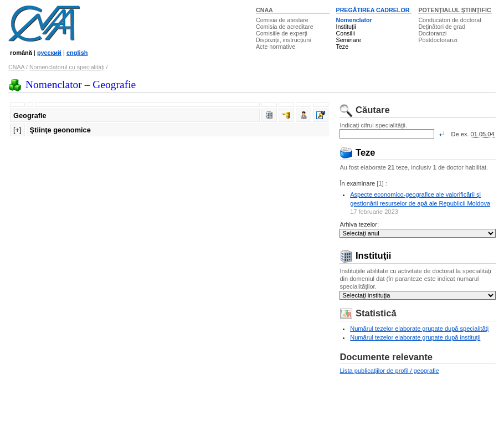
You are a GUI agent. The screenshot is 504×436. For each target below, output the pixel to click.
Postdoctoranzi (438, 40)
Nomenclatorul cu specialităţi (67, 67)
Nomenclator (354, 20)
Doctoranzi (432, 33)
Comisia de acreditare (285, 27)
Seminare (349, 40)
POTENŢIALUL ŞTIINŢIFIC (454, 10)
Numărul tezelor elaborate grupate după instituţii (415, 337)
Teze (343, 47)
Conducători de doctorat (450, 20)
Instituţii (346, 27)
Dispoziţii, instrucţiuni (284, 40)
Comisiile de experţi (282, 33)
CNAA (264, 10)
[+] (17, 130)
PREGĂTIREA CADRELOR (373, 10)
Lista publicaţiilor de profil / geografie (389, 371)
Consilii (346, 33)
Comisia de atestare (282, 20)
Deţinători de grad (442, 27)
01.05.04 (483, 134)
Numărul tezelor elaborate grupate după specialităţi (419, 329)
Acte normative (276, 47)
